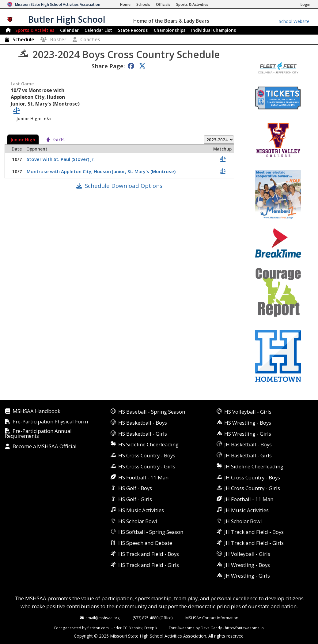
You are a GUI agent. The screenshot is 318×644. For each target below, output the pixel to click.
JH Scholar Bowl (243, 521)
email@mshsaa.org (103, 618)
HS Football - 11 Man (143, 477)
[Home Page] (125, 4)
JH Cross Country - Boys (252, 477)
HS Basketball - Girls (143, 434)
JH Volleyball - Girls (247, 554)
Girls (59, 140)
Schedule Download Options (124, 186)
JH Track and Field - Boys (254, 532)
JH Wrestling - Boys (247, 565)
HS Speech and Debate (145, 543)
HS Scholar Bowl (138, 521)
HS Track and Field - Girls (149, 565)
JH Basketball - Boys (248, 444)
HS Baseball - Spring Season (152, 412)
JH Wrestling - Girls (247, 576)
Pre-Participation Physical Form (50, 422)
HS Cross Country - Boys (147, 455)
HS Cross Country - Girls (147, 466)
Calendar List (98, 30)
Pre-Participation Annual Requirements (38, 434)
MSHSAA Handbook (36, 411)
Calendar (69, 30)
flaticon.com (98, 628)
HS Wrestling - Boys (248, 423)
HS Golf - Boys (135, 488)
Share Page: (108, 66)
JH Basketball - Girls (248, 455)
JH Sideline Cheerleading (254, 466)
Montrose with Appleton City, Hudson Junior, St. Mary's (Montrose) (102, 171)
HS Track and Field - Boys (149, 554)
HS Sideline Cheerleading (148, 444)
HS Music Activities (141, 510)
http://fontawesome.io (244, 628)
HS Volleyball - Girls (248, 412)
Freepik (151, 628)
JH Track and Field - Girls (254, 543)
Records (133, 30)
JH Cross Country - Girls (252, 488)
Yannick (136, 628)
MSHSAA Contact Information (212, 618)
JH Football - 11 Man (249, 499)
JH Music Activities (246, 510)
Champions (214, 30)
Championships (170, 30)
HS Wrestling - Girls (248, 434)
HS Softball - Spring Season (151, 532)
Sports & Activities (35, 30)
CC (125, 628)
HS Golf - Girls (135, 499)
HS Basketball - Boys (143, 423)
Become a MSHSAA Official (45, 447)
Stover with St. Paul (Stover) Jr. (61, 159)
